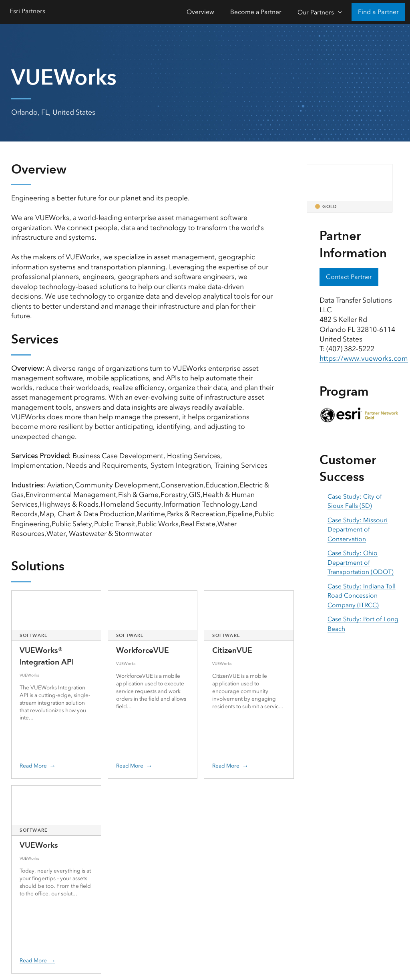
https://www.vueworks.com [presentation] (364, 358)
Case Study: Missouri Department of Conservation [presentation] (358, 529)
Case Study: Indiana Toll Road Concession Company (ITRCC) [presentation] (362, 596)
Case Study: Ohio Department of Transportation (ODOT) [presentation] (361, 562)
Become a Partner (256, 12)
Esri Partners (27, 11)
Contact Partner (349, 277)
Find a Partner (378, 12)
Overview (200, 12)
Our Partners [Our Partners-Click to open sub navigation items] (316, 12)
